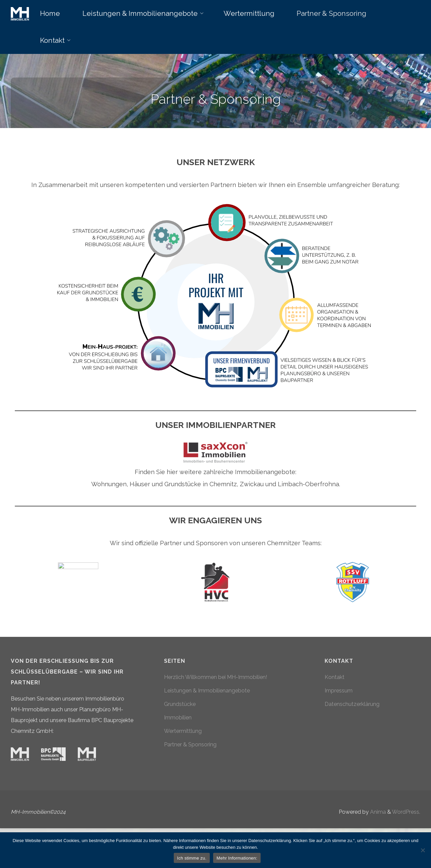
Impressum (339, 733)
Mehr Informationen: (237, 858)
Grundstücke (180, 747)
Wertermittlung (183, 773)
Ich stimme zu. (192, 858)
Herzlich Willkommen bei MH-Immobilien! (215, 720)
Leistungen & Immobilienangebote (207, 733)
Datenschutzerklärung (352, 747)
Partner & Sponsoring (190, 787)
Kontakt (335, 720)
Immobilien (178, 760)
